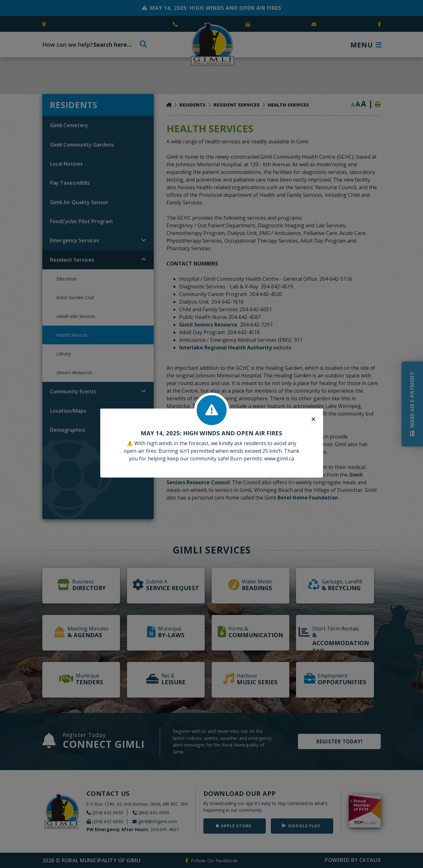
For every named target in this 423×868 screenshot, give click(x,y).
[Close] (313, 419)
